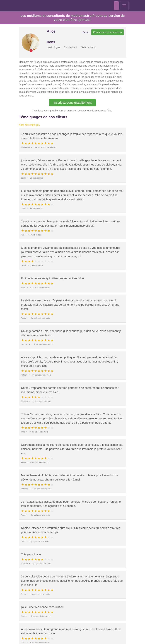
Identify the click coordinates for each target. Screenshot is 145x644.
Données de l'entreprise (75, 639)
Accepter (57, 634)
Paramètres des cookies (88, 634)
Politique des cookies (95, 639)
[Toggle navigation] (124, 5)
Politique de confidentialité (52, 639)
